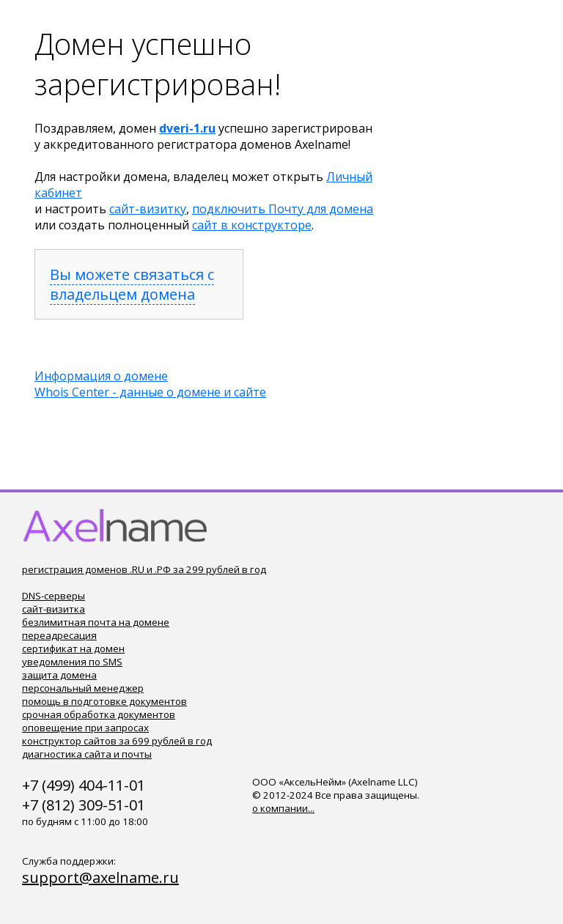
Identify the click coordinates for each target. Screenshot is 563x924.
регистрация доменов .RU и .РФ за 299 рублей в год (144, 569)
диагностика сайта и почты (87, 754)
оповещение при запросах (85, 728)
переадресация (59, 635)
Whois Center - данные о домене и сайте (150, 392)
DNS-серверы (54, 596)
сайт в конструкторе (252, 225)
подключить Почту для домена (283, 209)
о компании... (283, 808)
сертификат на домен (73, 648)
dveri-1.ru (187, 128)
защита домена (59, 675)
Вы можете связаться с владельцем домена (132, 284)
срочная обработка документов (99, 714)
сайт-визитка (54, 609)
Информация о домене (101, 376)
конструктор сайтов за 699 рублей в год (117, 741)
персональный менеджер (83, 688)
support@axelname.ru (100, 877)
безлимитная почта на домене (96, 622)
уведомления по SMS (72, 662)
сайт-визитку (148, 209)
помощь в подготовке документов (104, 701)
